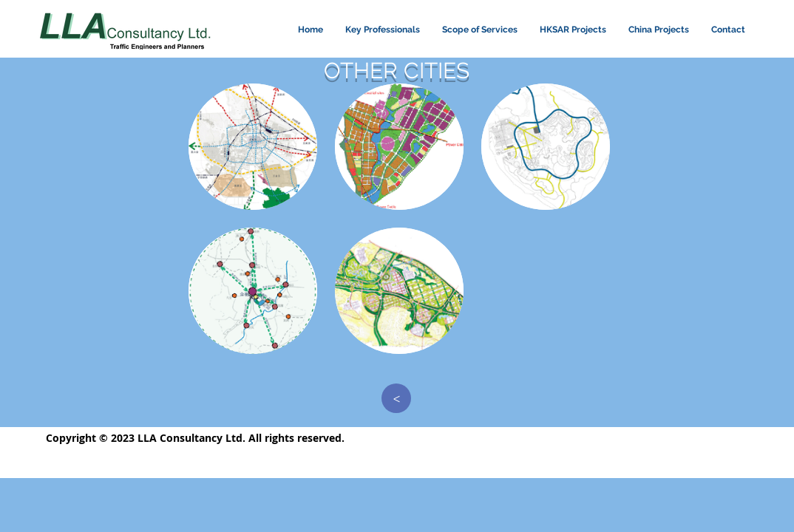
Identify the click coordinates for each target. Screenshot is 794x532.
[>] (396, 398)
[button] (253, 147)
